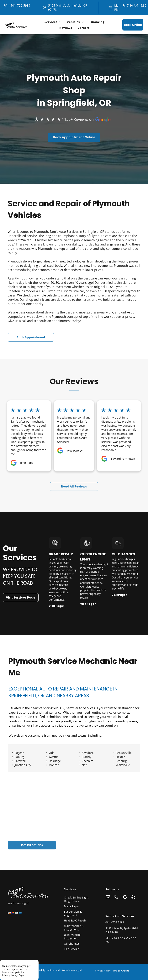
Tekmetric (16, 973)
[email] (108, 898)
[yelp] (133, 898)
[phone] (116, 898)
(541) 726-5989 (20, 5)
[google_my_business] (125, 898)
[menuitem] (53, 22)
